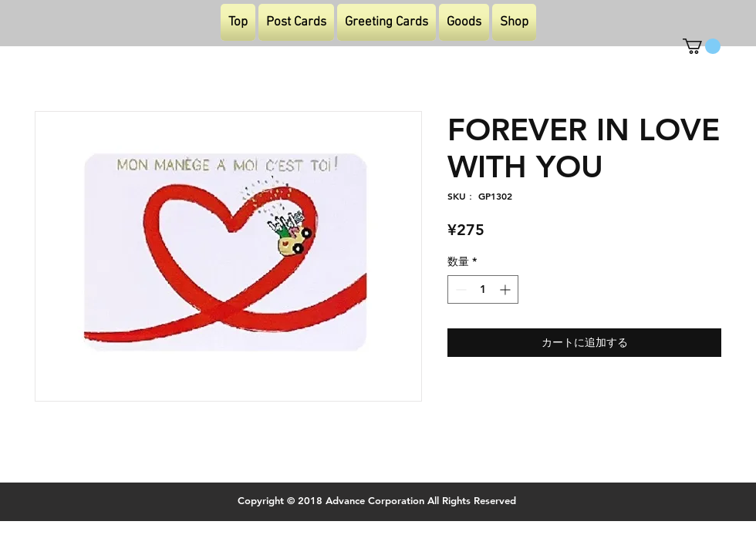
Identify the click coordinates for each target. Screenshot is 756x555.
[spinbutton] (483, 289)
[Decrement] (459, 289)
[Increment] (506, 289)
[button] (702, 46)
